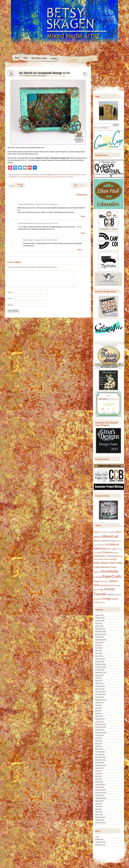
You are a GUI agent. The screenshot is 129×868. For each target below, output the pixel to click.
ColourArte (62, 175)
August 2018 (99, 675)
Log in (97, 837)
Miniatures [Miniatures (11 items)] (97, 572)
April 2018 (99, 681)
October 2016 (100, 730)
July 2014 (98, 804)
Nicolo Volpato (41, 852)
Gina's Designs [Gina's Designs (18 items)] (110, 559)
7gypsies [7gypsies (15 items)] (97, 532)
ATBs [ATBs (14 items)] (107, 545)
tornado (53, 177)
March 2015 (99, 782)
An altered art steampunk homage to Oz (84, 73)
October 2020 (100, 621)
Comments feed (100, 842)
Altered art (19, 175)
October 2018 (100, 670)
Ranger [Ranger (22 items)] (97, 581)
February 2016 (100, 752)
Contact (54, 58)
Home (17, 58)
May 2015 (98, 776)
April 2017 (99, 714)
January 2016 (100, 755)
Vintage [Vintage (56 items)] (107, 599)
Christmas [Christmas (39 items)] (107, 552)
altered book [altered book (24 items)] (99, 541)
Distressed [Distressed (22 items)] (113, 556)
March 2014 (99, 815)
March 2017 (99, 716)
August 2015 (99, 768)
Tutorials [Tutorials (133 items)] (100, 594)
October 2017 (100, 697)
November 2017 (100, 694)
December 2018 (100, 664)
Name (10, 295)
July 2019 (98, 645)
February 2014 (100, 817)
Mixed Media (27, 175)
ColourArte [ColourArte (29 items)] (99, 556)
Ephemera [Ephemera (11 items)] (100, 559)
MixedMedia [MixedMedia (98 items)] (109, 571)
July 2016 (98, 738)
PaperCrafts (23, 177)
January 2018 (100, 689)
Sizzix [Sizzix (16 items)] (113, 585)
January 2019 (100, 662)
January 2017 (100, 722)
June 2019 (99, 648)
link (26, 160)
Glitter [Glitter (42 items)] (97, 563)
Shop (25, 58)
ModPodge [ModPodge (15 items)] (98, 577)
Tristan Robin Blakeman (26, 204)
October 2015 (100, 763)
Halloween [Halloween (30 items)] (105, 567)
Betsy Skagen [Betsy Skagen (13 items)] (112, 549)
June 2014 (99, 806)
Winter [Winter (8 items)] (103, 602)
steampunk (47, 177)
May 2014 (98, 809)
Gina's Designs (71, 175)
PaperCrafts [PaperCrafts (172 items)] (112, 576)
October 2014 (100, 795)
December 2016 (100, 724)
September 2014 (101, 798)
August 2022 (99, 615)
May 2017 (98, 711)
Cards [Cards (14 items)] (99, 553)
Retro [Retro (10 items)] (102, 582)
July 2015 (98, 771)
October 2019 (100, 637)
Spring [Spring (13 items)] (118, 585)
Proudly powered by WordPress (15, 852)
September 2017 (101, 700)
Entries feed (99, 839)
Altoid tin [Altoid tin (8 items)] (119, 541)
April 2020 (99, 623)
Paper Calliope (28, 240)
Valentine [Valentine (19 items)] (111, 595)
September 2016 (101, 733)
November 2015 (100, 760)
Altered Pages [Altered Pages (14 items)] (111, 541)
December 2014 (100, 790)
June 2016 (99, 741)
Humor (83, 175)
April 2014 (99, 812)
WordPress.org (100, 845)
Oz (18, 177)
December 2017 (100, 692)
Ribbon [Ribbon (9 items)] (107, 582)
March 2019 (99, 656)
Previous (15, 185)
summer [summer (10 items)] (96, 590)
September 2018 (101, 673)
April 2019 (99, 653)
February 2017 (100, 719)
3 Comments (69, 177)
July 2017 (98, 705)
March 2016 (99, 749)
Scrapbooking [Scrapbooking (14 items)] (105, 585)
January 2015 (100, 787)
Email (10, 302)
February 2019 (100, 659)
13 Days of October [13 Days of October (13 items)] (108, 532)
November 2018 (100, 667)
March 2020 (99, 626)
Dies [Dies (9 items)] (106, 556)
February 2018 (100, 686)
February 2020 (100, 629)
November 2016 (100, 727)
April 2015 (99, 779)
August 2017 (99, 703)
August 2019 (99, 643)
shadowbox (39, 177)
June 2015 (99, 774)
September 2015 (101, 765)
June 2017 (99, 708)
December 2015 (100, 757)
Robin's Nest (35, 175)
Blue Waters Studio (39, 58)
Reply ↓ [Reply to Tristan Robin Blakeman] (83, 216)
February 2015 (100, 785)
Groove (78, 175)
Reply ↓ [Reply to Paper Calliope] (80, 250)
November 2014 (100, 793)
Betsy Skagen (42, 75)
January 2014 (100, 820)
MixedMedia (12, 177)
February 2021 (100, 618)
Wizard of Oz (60, 177)
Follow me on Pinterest (101, 128)
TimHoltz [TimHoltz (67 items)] (109, 589)
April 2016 (99, 746)
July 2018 (98, 678)
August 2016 (99, 735)
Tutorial (42, 175)
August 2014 (99, 801)
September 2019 (101, 640)
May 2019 (98, 651)
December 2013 (100, 823)
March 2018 (99, 683)
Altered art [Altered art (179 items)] (110, 536)
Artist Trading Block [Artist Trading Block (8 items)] (99, 545)
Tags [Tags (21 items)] (101, 590)
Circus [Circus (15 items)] (116, 553)
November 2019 (100, 634)
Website (10, 308)
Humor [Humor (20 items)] (114, 567)
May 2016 (98, 744)
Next (82, 185)
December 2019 (100, 632)
